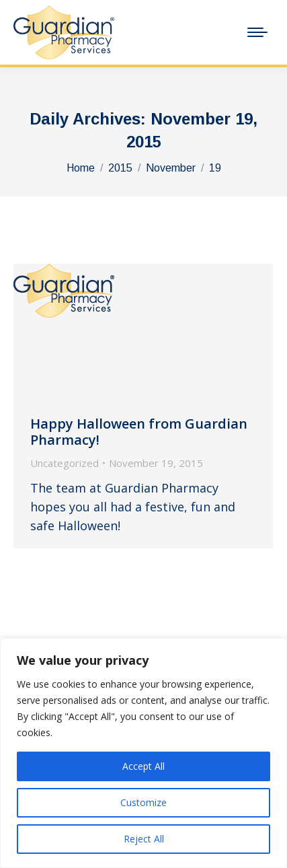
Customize (143, 802)
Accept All (143, 766)
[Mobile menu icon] (257, 32)
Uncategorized (65, 463)
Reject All (144, 839)
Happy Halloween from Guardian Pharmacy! (139, 432)
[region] (143, 753)
